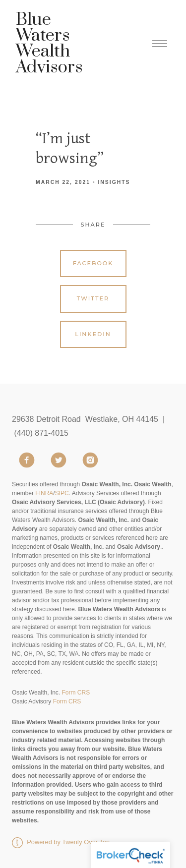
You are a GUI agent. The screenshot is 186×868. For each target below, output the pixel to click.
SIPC (62, 493)
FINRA (44, 493)
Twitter (93, 298)
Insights (114, 182)
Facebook (93, 263)
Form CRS (76, 693)
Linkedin (93, 334)
